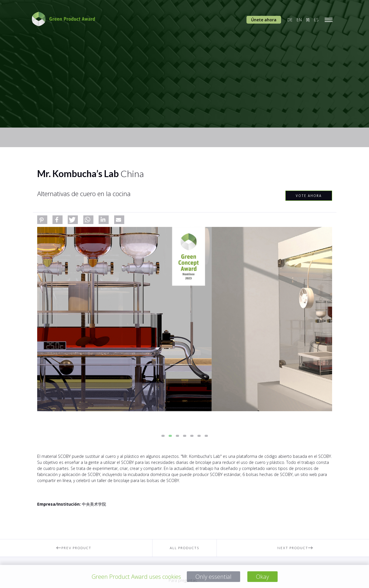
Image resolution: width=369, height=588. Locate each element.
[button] (42, 220)
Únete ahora (264, 20)
